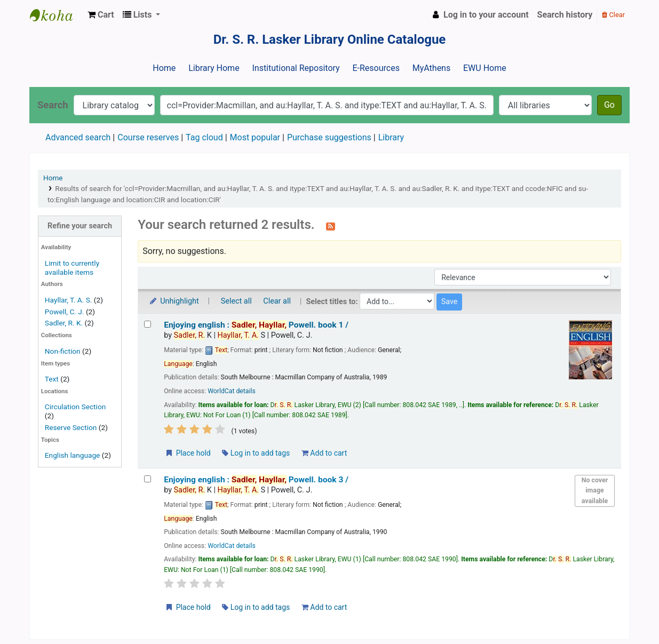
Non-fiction (63, 351)
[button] (101, 15)
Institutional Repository (296, 68)
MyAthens (431, 68)
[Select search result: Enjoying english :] (148, 324)
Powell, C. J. (65, 312)
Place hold (188, 453)
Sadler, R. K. (64, 323)
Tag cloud (204, 137)
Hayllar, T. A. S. (69, 300)
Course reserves (148, 137)
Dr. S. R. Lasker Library (57, 15)
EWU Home (485, 68)
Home (164, 68)
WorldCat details (232, 391)
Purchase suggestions (329, 137)
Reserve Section (71, 427)
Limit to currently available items (72, 268)
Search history (565, 15)
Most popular (255, 137)
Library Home (214, 68)
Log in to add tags (256, 453)
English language (73, 455)
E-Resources (376, 68)
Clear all (277, 301)
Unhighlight (174, 301)
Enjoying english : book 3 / (256, 480)
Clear (613, 15)
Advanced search (78, 137)
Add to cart (324, 453)
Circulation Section (75, 407)
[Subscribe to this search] (331, 226)
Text (53, 379)
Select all (236, 301)
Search (53, 105)
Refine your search (80, 226)
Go (609, 105)
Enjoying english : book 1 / (256, 325)
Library (391, 137)
